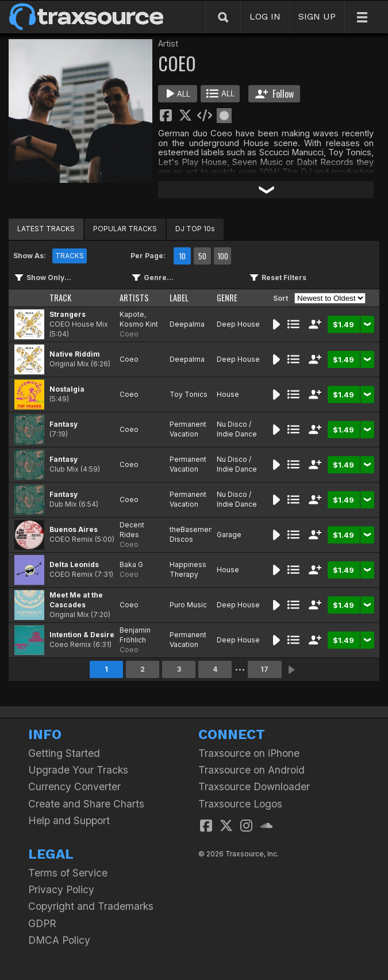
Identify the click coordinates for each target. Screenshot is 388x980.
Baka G (131, 564)
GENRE (227, 298)
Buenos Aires (74, 529)
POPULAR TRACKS (125, 229)
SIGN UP (317, 16)
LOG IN (265, 16)
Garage (229, 535)
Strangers (68, 314)
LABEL (179, 298)
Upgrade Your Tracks (78, 770)
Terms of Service (68, 873)
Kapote (132, 314)
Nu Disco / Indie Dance (237, 429)
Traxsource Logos (240, 804)
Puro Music (188, 605)
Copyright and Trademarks (91, 906)
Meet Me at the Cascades (76, 600)
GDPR (42, 923)
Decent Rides (132, 530)
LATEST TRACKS (46, 229)
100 (223, 256)
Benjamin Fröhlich (135, 635)
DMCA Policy (59, 940)
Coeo (129, 334)
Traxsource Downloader (254, 786)
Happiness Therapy (188, 569)
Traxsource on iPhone (249, 753)
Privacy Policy (61, 889)
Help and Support (69, 820)
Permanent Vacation (188, 429)
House (228, 394)
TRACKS (70, 256)
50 (202, 256)
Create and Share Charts (86, 804)
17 (264, 669)
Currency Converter (74, 786)
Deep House (238, 324)
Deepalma (187, 324)
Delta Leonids (74, 564)
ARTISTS (134, 298)
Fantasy (64, 424)
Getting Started (64, 753)
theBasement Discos (192, 534)
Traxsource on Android (251, 770)
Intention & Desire (82, 635)
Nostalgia (67, 389)
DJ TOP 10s (195, 229)
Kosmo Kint (139, 324)
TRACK (60, 298)
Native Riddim (75, 354)
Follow (274, 94)
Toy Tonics (189, 394)
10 (182, 256)
